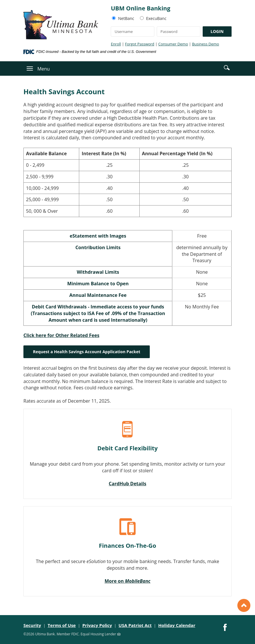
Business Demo (205, 44)
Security (32, 625)
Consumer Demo (173, 44)
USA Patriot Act (135, 625)
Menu (44, 69)
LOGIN (217, 31)
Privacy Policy (97, 625)
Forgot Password (139, 44)
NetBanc (126, 18)
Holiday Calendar (177, 625)
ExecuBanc (156, 18)
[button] (227, 68)
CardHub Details (127, 484)
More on (128, 581)
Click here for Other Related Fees (61, 335)
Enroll (116, 44)
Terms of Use (62, 625)
